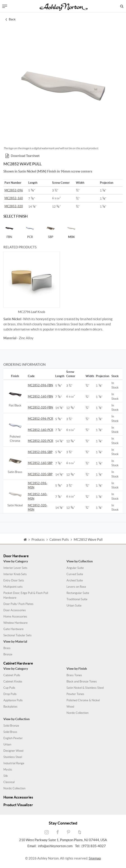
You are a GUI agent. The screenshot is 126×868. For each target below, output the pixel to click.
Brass (7, 648)
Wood (70, 707)
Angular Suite (75, 568)
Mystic (8, 770)
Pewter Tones (75, 694)
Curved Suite (75, 574)
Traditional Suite (77, 599)
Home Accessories (15, 616)
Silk (6, 776)
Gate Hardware (13, 629)
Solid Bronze (11, 726)
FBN (9, 231)
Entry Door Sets (14, 580)
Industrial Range (14, 763)
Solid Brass (10, 732)
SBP (51, 231)
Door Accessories (15, 610)
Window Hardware (15, 623)
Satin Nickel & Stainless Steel (85, 688)
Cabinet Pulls (12, 675)
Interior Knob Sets (15, 574)
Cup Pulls (9, 688)
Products (38, 544)
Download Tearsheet (22, 156)
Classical (9, 782)
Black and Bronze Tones (82, 681)
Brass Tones (74, 675)
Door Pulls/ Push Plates (18, 604)
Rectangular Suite (78, 593)
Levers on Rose (76, 587)
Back (10, 19)
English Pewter (13, 738)
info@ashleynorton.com (55, 846)
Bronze (8, 654)
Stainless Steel (13, 757)
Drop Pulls (10, 694)
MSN (71, 231)
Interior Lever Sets (15, 568)
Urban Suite (74, 606)
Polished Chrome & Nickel (83, 700)
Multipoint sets (13, 587)
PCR (30, 231)
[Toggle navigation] (5, 6)
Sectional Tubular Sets (18, 635)
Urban (7, 744)
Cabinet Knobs (13, 681)
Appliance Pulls (13, 700)
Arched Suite (75, 580)
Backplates (10, 707)
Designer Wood (13, 751)
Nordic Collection (77, 713)
